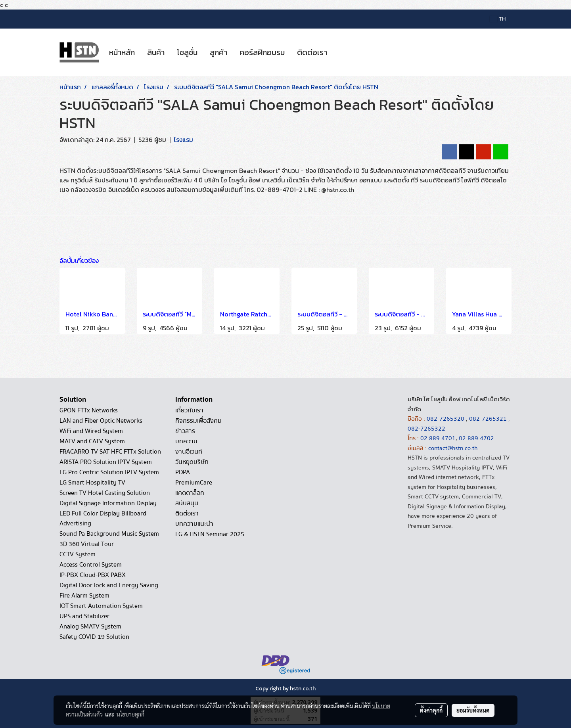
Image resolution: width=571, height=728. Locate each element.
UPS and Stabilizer (84, 616)
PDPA (183, 472)
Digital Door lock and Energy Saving (109, 585)
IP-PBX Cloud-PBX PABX (93, 575)
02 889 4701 (438, 438)
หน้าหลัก (122, 52)
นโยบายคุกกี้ (130, 714)
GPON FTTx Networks (89, 410)
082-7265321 (488, 419)
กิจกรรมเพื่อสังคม (198, 421)
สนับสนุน (187, 503)
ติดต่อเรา (312, 52)
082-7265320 (446, 419)
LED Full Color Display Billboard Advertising (103, 518)
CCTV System (78, 554)
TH (498, 19)
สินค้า (156, 52)
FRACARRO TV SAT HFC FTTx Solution (110, 452)
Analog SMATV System (90, 626)
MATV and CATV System (92, 441)
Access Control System (91, 565)
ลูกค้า (218, 52)
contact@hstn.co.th (453, 448)
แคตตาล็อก (190, 493)
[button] (340, 52)
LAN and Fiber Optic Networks (101, 421)
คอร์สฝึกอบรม (262, 52)
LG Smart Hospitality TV (92, 483)
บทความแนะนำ (194, 524)
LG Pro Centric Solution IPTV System (109, 472)
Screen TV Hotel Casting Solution (105, 493)
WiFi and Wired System (91, 431)
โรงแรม (183, 140)
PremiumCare (194, 483)
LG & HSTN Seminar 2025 (210, 534)
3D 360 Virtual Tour (87, 544)
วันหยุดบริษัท (192, 462)
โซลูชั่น (187, 52)
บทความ (186, 441)
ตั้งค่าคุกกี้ (431, 710)
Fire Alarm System (84, 596)
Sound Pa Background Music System (109, 534)
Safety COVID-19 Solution (94, 637)
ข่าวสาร (185, 431)
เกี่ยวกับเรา (189, 410)
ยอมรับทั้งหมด (473, 710)
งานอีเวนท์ (189, 452)
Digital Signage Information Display (108, 503)
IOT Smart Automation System (101, 606)
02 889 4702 (476, 438)
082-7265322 (426, 429)
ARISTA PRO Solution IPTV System (106, 462)
